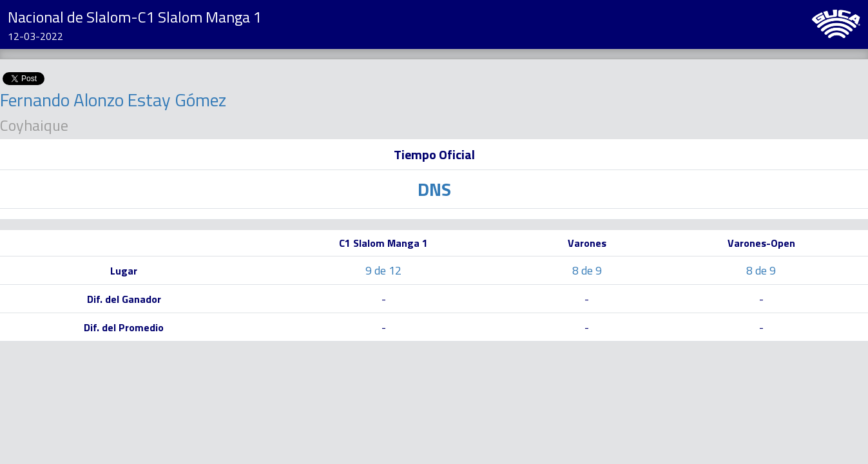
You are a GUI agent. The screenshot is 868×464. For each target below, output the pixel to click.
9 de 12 (383, 270)
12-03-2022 (35, 36)
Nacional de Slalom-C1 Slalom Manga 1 (135, 17)
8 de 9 (587, 270)
